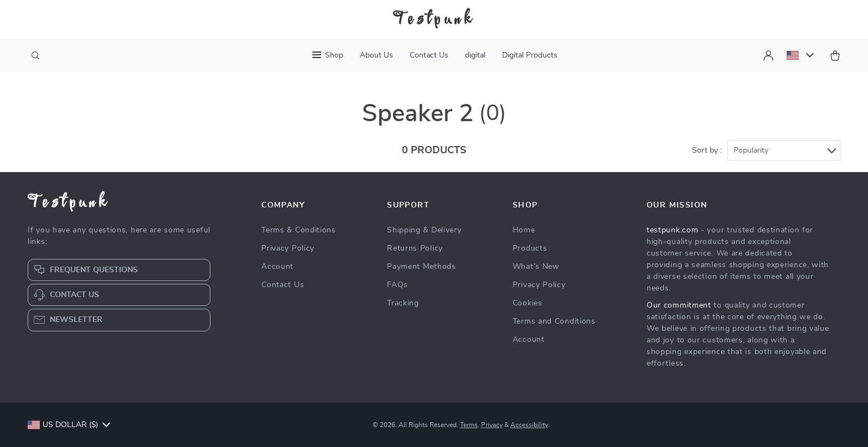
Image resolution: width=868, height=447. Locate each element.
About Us (376, 55)
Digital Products (530, 55)
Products (530, 248)
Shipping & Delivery (424, 230)
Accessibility (529, 425)
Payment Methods (422, 267)
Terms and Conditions (554, 321)
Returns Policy (415, 248)
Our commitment (679, 305)
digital (475, 55)
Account (277, 267)
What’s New (536, 267)
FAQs (397, 285)
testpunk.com (672, 230)
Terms (469, 425)
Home (524, 230)
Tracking (403, 303)
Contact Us (429, 55)
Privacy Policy (288, 248)
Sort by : (707, 150)
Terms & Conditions (299, 230)
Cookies (528, 303)
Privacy (492, 425)
